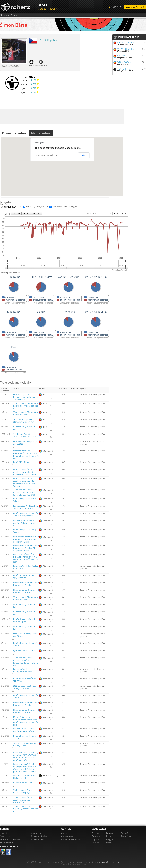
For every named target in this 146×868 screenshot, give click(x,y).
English (95, 839)
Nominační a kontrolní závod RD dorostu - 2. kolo (26, 584)
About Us (4, 833)
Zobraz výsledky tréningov (65, 207)
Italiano (110, 836)
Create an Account (135, 7)
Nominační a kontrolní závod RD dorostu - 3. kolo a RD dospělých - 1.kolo (26, 548)
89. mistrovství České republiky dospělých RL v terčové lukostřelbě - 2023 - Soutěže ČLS (25, 482)
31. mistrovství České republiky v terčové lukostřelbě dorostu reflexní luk (25, 662)
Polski (109, 842)
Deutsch (96, 836)
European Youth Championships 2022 (22, 670)
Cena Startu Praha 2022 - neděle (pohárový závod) (24, 730)
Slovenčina (126, 836)
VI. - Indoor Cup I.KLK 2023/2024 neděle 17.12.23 (25, 435)
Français (110, 833)
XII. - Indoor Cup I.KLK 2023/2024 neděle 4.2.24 (24, 421)
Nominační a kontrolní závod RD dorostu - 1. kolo (26, 591)
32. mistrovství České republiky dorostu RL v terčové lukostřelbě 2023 (24, 492)
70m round (122, 56)
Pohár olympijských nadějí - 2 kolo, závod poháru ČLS (25, 515)
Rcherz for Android (39, 836)
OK (84, 155)
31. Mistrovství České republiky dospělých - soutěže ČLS (23, 800)
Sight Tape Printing (9, 15)
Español (96, 842)
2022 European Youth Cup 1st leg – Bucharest (25, 687)
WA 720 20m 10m (125, 42)
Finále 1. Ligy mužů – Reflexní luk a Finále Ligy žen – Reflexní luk (26, 397)
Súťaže (42, 9)
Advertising (36, 833)
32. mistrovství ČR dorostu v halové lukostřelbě (26, 598)
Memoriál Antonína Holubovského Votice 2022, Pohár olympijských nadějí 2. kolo (26, 721)
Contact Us (5, 836)
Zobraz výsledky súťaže (37, 207)
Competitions (67, 836)
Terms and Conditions (10, 839)
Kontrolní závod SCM (23, 783)
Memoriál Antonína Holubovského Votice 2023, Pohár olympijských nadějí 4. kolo (26, 455)
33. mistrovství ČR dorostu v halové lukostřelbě (26, 413)
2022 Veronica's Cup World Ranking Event (25, 744)
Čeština (95, 833)
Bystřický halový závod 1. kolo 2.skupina (24, 620)
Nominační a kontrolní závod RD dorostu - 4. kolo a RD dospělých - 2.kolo (26, 539)
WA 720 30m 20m (125, 49)
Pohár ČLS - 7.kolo (21, 462)
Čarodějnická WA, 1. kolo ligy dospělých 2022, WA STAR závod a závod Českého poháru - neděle (26, 756)
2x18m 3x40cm (124, 62)
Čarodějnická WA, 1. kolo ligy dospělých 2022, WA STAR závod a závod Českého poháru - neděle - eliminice (26, 768)
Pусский (124, 833)
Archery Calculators (71, 839)
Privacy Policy (6, 842)
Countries (66, 833)
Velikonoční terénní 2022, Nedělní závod (24, 777)
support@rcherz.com (109, 862)
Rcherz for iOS (37, 839)
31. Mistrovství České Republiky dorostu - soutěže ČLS (26, 809)
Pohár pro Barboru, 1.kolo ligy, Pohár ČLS (25, 576)
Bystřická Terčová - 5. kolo (25, 650)
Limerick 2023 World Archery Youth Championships (26, 507)
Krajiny (54, 9)
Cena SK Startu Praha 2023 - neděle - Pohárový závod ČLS (25, 523)
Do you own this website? (46, 155)
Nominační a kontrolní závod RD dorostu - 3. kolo (26, 704)
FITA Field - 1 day (125, 69)
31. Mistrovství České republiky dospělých (22, 791)
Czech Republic (49, 40)
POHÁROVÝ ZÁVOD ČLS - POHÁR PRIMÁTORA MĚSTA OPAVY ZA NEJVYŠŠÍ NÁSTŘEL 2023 (26, 558)
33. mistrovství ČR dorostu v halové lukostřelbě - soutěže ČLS (26, 406)
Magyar (110, 839)
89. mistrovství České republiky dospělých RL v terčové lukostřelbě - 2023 (25, 472)
